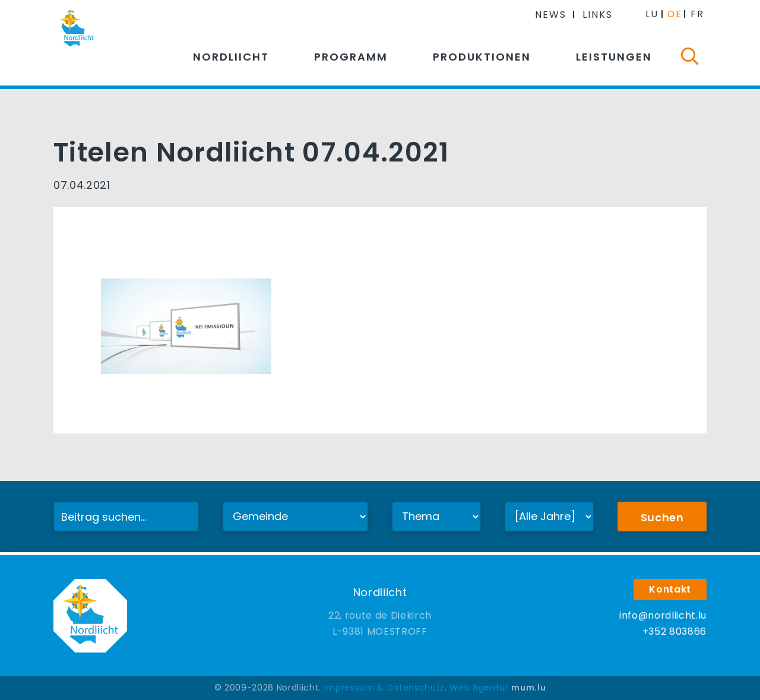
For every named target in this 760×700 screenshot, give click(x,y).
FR (697, 14)
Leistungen (614, 57)
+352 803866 (674, 631)
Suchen (662, 517)
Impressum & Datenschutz (384, 688)
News (551, 15)
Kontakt (670, 589)
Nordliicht (231, 57)
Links (598, 15)
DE (675, 14)
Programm (351, 57)
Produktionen (482, 57)
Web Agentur (479, 688)
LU (652, 14)
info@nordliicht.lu (663, 615)
